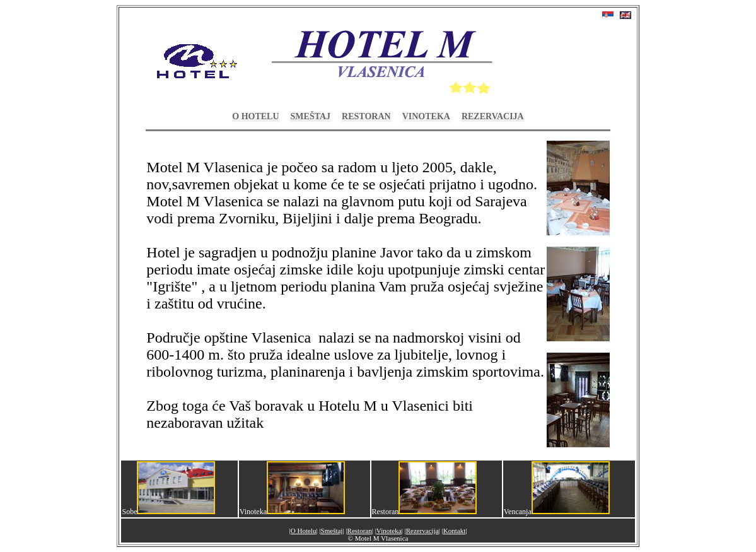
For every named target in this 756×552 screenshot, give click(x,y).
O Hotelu (255, 116)
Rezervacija (493, 116)
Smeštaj (311, 116)
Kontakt (454, 531)
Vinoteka (426, 116)
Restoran (366, 116)
